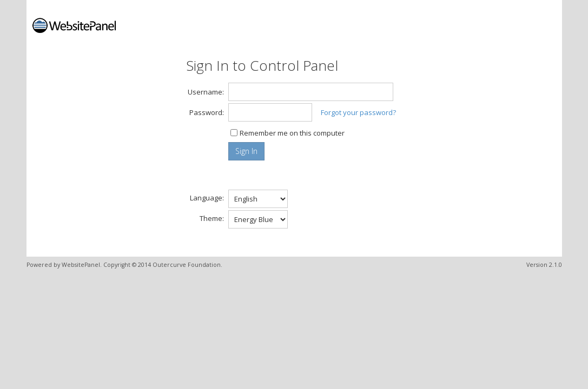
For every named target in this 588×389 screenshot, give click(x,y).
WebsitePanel (81, 265)
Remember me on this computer (292, 133)
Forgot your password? (358, 112)
